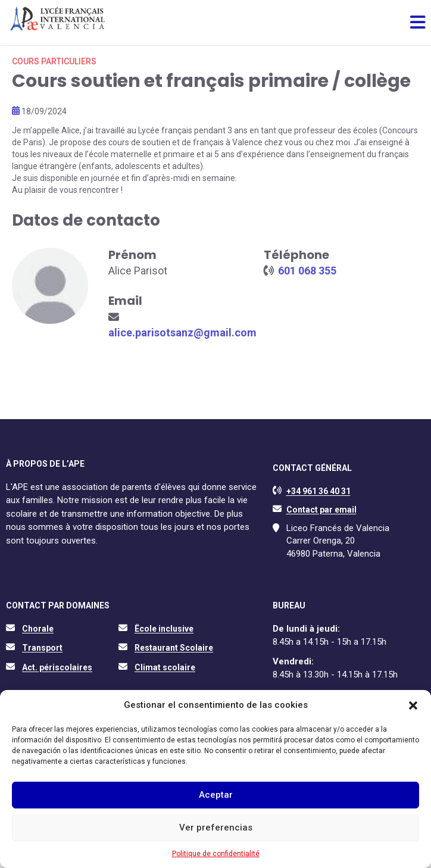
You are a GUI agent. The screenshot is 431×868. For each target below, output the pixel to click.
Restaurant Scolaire (174, 648)
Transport (42, 648)
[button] (413, 705)
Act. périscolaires (57, 667)
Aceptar (216, 795)
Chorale (38, 629)
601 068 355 (307, 271)
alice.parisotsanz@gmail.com (182, 332)
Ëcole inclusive (164, 629)
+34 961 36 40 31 (318, 491)
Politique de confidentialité (216, 854)
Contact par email (321, 510)
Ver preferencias (216, 828)
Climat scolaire (165, 667)
